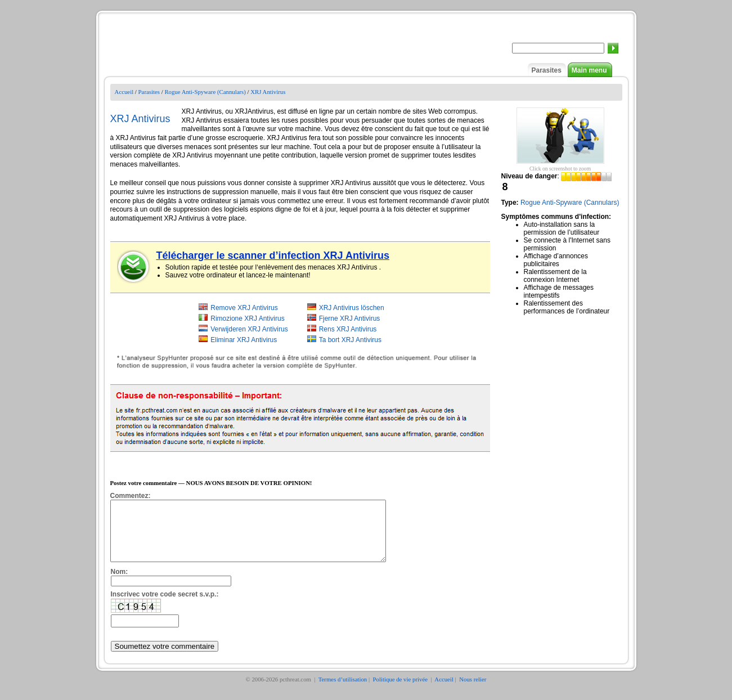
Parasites (546, 70)
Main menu (589, 70)
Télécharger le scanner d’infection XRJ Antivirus (273, 255)
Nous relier (473, 691)
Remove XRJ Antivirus (244, 308)
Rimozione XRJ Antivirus (247, 318)
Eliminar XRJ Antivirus (244, 340)
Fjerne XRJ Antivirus (350, 318)
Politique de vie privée (401, 691)
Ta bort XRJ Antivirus (350, 340)
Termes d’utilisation (343, 691)
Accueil (124, 92)
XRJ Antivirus (268, 92)
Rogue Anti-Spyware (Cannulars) (205, 92)
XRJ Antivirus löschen (352, 308)
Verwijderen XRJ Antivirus (249, 329)
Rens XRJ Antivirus (348, 329)
